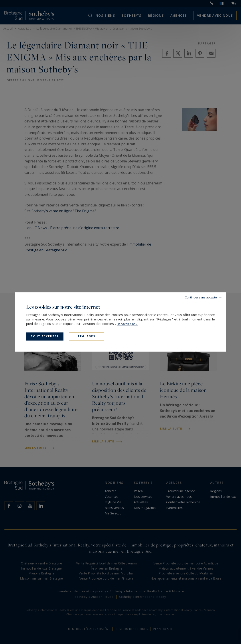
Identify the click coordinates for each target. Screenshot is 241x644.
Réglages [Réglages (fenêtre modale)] (87, 336)
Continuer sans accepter (201, 297)
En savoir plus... (127, 324)
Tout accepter (45, 336)
